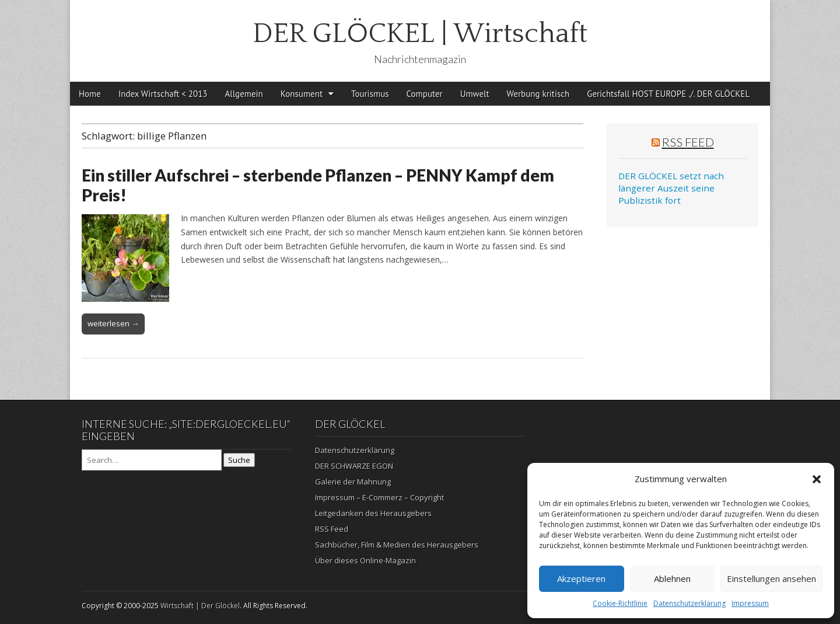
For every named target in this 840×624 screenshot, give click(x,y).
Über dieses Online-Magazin (365, 560)
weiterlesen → (113, 323)
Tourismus (370, 94)
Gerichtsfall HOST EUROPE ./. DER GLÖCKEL (668, 94)
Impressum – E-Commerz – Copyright (379, 497)
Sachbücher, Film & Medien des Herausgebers (397, 545)
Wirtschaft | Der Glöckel (200, 606)
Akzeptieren (581, 578)
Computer (425, 94)
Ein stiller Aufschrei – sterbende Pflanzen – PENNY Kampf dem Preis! (318, 185)
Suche (239, 460)
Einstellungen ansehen (771, 578)
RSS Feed (688, 142)
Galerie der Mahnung (353, 482)
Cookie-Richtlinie (620, 603)
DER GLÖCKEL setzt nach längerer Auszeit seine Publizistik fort (671, 188)
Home (90, 94)
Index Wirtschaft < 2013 (163, 94)
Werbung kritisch (538, 94)
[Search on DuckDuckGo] (152, 460)
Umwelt (475, 94)
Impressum (750, 603)
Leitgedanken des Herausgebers (373, 513)
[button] (817, 479)
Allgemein (244, 94)
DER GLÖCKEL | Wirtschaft (420, 34)
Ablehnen (672, 578)
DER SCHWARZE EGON (354, 466)
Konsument (302, 94)
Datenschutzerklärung (689, 603)
